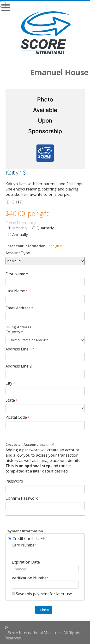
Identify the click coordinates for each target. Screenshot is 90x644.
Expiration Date (26, 562)
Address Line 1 (19, 349)
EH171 (18, 202)
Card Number (24, 545)
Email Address (18, 308)
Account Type (18, 253)
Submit (44, 610)
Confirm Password (22, 498)
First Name (15, 274)
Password (14, 481)
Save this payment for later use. (44, 594)
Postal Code (16, 417)
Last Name (15, 291)
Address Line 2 (19, 366)
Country (13, 332)
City (9, 383)
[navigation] (45, 4)
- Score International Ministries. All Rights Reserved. (42, 635)
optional (46, 444)
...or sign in (54, 246)
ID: (8, 202)
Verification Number (30, 578)
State (10, 400)
